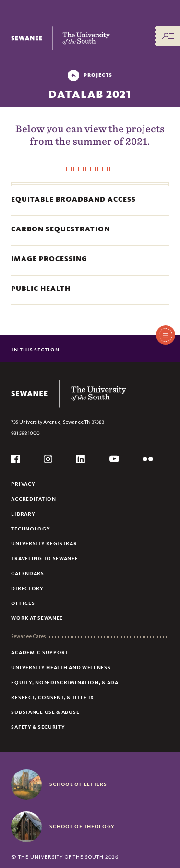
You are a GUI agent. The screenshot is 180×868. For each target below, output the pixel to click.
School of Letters (78, 784)
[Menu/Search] (168, 36)
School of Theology (82, 826)
